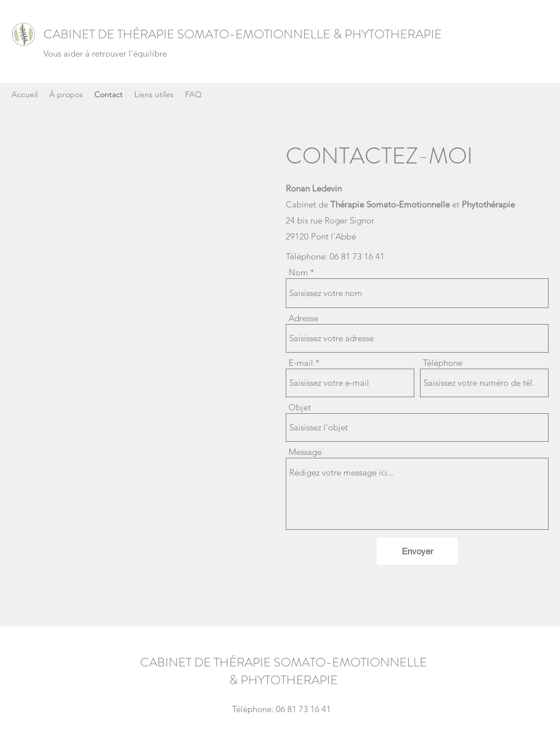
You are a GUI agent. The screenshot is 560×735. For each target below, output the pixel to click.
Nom (298, 272)
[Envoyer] (417, 551)
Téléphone (443, 363)
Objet (300, 407)
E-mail (301, 363)
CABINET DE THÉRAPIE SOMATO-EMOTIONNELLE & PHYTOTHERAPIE (243, 34)
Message (305, 452)
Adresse (303, 318)
